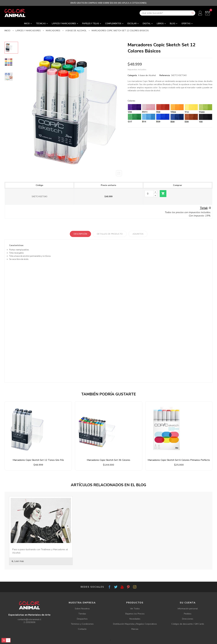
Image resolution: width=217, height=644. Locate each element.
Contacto (82, 629)
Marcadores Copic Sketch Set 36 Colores (108, 460)
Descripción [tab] (80, 234)
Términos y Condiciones (82, 624)
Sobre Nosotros (82, 609)
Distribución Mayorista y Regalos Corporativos (135, 624)
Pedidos (188, 614)
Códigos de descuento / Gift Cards (188, 624)
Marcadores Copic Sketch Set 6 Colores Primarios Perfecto (179, 460)
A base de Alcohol (147, 75)
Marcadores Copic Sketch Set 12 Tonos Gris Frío (38, 460)
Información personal (188, 609)
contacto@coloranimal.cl (29, 619)
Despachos (82, 619)
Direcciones (188, 619)
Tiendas (82, 614)
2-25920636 (29, 622)
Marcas (135, 629)
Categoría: (132, 75)
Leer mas (18, 561)
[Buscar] (167, 13)
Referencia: (165, 75)
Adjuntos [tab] (138, 234)
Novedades (135, 619)
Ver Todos (135, 609)
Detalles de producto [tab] (110, 234)
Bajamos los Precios (135, 614)
